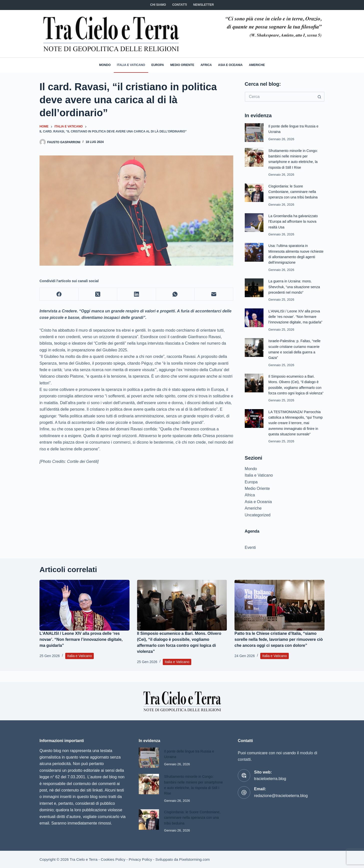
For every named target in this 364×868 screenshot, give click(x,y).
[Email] (214, 294)
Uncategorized (258, 526)
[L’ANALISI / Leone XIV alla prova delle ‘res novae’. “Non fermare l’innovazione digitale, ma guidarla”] (84, 616)
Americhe (257, 65)
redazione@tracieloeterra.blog (281, 796)
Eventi (250, 559)
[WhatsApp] (175, 294)
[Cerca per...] (280, 97)
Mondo (105, 65)
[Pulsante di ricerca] (319, 97)
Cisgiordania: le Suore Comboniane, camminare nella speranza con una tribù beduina (294, 192)
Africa (206, 65)
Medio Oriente (182, 65)
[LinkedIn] (137, 294)
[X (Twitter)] (98, 294)
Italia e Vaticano (131, 65)
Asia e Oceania (230, 65)
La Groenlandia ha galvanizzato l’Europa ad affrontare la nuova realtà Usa (295, 222)
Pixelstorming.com (195, 859)
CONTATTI (180, 5)
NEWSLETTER (204, 5)
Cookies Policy (113, 859)
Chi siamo (158, 5)
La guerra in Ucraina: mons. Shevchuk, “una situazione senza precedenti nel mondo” (296, 287)
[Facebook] (59, 294)
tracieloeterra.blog (270, 779)
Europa (157, 65)
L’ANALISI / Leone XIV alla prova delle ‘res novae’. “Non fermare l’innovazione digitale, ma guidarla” (81, 651)
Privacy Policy (140, 859)
